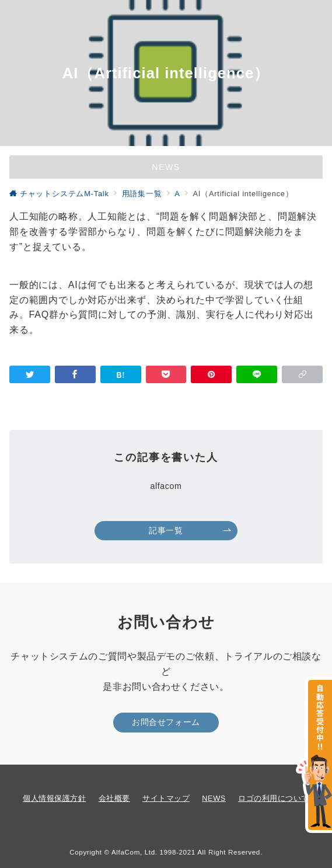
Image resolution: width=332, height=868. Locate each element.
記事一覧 (190, 530)
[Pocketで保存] (166, 374)
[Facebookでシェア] (75, 374)
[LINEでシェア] (257, 374)
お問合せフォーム (166, 722)
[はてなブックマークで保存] (121, 374)
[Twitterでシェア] (30, 374)
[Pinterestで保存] (211, 374)
